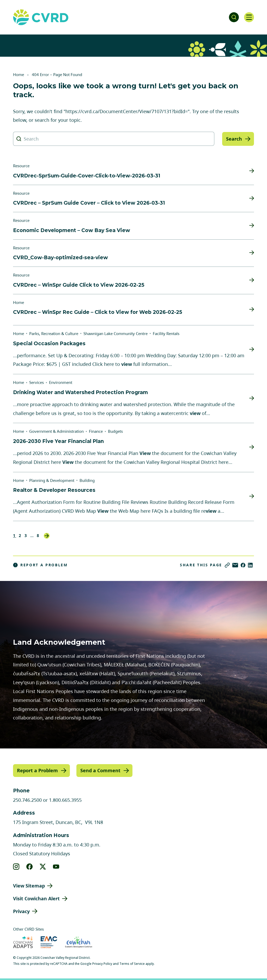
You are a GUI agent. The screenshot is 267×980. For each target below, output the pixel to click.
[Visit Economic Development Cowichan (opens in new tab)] (79, 942)
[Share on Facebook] (243, 565)
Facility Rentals (166, 333)
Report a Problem (40, 565)
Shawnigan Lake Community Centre (116, 333)
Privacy (21, 911)
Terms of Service (132, 964)
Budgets (115, 431)
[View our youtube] (56, 866)
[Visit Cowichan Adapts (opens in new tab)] (23, 942)
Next (47, 536)
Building (87, 480)
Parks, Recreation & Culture (54, 333)
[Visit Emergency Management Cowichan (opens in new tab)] (49, 942)
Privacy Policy (102, 964)
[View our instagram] (16, 866)
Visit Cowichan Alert (36, 898)
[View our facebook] (30, 866)
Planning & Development (52, 480)
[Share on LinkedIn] (250, 565)
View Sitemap (29, 885)
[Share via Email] (235, 565)
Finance (96, 431)
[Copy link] (227, 565)
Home (19, 74)
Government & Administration (56, 431)
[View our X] (43, 866)
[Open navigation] (249, 17)
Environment (61, 382)
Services (37, 382)
